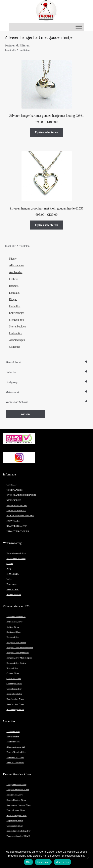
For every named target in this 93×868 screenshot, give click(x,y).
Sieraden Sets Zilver (15, 704)
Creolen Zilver (13, 673)
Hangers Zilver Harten (16, 663)
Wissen (25, 414)
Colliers (13, 279)
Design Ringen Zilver (16, 810)
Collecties (15, 347)
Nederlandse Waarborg (16, 558)
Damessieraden (13, 732)
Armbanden (16, 272)
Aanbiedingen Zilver (15, 709)
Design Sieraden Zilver (16, 752)
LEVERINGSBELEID (16, 511)
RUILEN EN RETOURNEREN (20, 516)
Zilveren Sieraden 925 (16, 617)
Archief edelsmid (14, 595)
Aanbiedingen (17, 340)
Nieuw (13, 259)
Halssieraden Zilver (15, 795)
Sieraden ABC (13, 589)
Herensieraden (13, 737)
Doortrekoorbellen (14, 694)
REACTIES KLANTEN (17, 526)
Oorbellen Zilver (14, 678)
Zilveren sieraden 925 (16, 747)
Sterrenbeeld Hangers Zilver (19, 805)
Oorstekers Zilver (14, 689)
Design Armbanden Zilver (18, 790)
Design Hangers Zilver (16, 800)
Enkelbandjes (17, 313)
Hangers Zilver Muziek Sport (19, 658)
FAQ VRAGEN (13, 521)
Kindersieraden (13, 742)
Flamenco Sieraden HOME (18, 836)
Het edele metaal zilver (16, 553)
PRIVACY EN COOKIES (18, 531)
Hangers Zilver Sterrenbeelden (20, 648)
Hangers (14, 286)
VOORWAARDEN (15, 490)
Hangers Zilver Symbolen (17, 653)
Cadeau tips (16, 333)
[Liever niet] (88, 857)
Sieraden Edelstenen (15, 762)
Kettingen (15, 293)
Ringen (13, 299)
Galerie (10, 563)
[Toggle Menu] (79, 27)
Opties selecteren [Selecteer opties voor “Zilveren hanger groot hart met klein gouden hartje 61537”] (47, 225)
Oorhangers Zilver (14, 684)
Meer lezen (62, 862)
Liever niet (43, 862)
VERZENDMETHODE (17, 505)
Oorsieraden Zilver (15, 826)
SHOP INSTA (12, 574)
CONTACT (11, 485)
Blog (9, 569)
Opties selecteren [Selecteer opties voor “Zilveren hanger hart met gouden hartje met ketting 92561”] (47, 132)
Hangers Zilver (13, 637)
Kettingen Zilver (14, 632)
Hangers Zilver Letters (16, 642)
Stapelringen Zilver (15, 821)
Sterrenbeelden (17, 327)
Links (9, 579)
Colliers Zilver (13, 627)
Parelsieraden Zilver (15, 757)
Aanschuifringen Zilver (16, 815)
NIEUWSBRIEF (14, 500)
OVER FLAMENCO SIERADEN (21, 495)
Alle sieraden (16, 265)
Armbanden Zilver (14, 622)
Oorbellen (15, 306)
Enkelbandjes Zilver (15, 699)
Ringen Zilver (12, 668)
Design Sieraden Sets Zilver (18, 831)
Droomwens (12, 584)
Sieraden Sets (17, 320)
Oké (28, 862)
